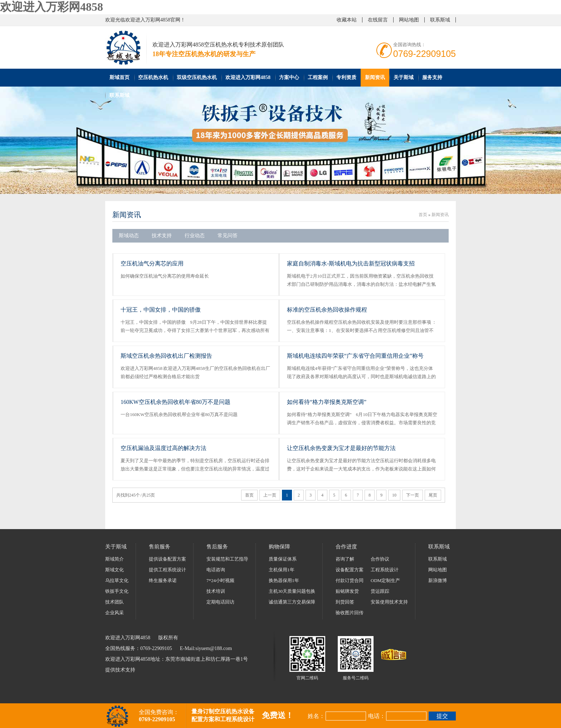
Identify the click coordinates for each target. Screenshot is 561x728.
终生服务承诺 (163, 580)
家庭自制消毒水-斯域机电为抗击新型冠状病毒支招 (351, 263)
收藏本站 (347, 20)
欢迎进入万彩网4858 (52, 7)
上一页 (270, 495)
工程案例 (318, 77)
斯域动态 (129, 236)
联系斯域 (440, 20)
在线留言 (378, 20)
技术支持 (162, 236)
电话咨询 (216, 570)
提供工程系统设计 (167, 570)
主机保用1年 (282, 570)
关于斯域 (404, 77)
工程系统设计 (385, 570)
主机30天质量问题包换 (292, 591)
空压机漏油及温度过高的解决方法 (164, 448)
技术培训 (216, 591)
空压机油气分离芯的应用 (152, 263)
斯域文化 (114, 570)
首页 (423, 215)
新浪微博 (438, 580)
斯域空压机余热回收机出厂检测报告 (166, 356)
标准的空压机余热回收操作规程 (327, 310)
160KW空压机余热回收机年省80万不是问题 (175, 402)
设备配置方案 (350, 570)
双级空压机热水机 (197, 77)
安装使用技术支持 (389, 602)
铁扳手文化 (117, 591)
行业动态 (195, 236)
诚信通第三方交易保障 (292, 602)
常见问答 (228, 236)
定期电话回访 (220, 602)
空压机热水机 (153, 77)
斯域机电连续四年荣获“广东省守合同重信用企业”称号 (355, 356)
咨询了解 (345, 559)
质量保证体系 (283, 559)
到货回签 (345, 602)
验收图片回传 (350, 613)
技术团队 (114, 602)
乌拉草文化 (117, 580)
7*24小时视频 (220, 580)
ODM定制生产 (385, 580)
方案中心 (289, 77)
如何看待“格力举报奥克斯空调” (327, 402)
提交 (442, 716)
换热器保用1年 (284, 580)
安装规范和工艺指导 (227, 559)
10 (394, 495)
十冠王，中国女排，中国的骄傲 (161, 310)
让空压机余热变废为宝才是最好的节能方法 (341, 448)
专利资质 (346, 77)
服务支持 (432, 77)
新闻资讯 (375, 77)
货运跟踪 (380, 591)
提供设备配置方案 (167, 559)
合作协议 (380, 559)
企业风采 (114, 613)
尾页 (433, 495)
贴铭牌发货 (347, 591)
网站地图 (409, 20)
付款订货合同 (350, 580)
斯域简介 (114, 559)
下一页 (413, 495)
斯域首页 (119, 77)
